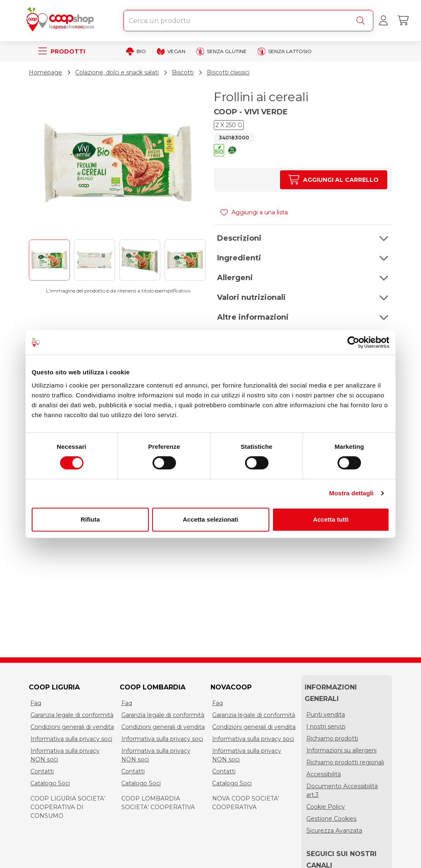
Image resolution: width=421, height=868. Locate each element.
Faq (36, 703)
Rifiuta (90, 519)
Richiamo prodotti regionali (345, 762)
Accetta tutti (331, 519)
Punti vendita (326, 715)
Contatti (42, 771)
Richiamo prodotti (332, 738)
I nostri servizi (326, 726)
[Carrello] (403, 21)
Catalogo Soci (50, 783)
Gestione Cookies (331, 819)
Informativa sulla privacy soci (71, 739)
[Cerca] (362, 21)
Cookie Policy (326, 807)
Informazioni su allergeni (341, 750)
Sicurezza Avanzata (334, 831)
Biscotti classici (228, 72)
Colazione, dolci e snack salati (117, 72)
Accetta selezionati (210, 519)
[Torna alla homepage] (62, 21)
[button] (219, 151)
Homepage (45, 72)
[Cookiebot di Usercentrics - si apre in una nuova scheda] (353, 342)
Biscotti (183, 72)
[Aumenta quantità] (334, 180)
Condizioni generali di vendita (72, 727)
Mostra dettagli (351, 493)
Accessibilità (324, 774)
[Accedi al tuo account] (383, 21)
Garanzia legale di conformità (72, 715)
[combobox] (248, 21)
